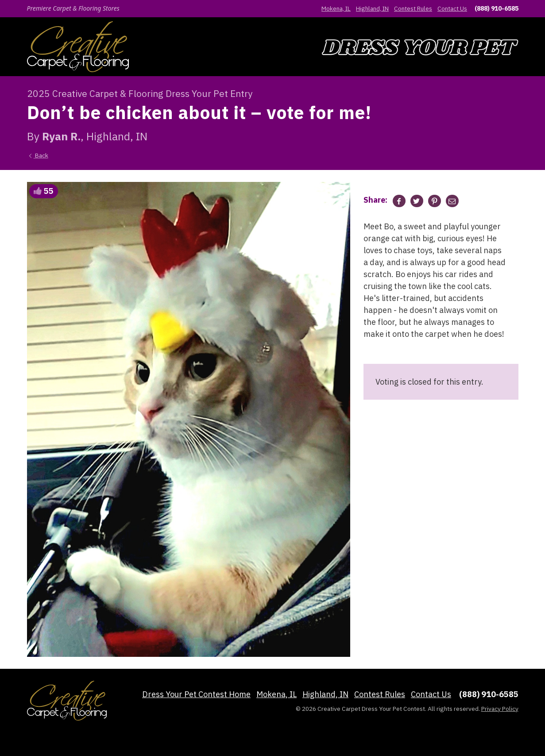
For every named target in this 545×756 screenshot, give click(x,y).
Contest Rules (413, 8)
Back (38, 155)
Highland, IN (372, 8)
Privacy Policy (500, 709)
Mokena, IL (336, 8)
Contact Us (452, 8)
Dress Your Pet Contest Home (196, 694)
